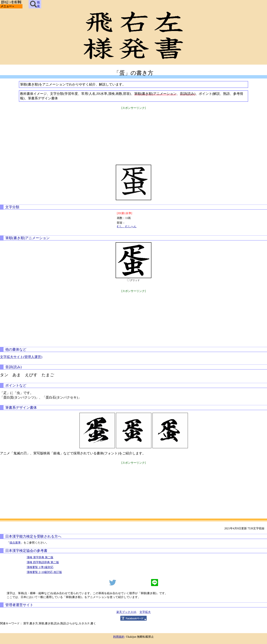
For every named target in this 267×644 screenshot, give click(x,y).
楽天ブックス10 (126, 612)
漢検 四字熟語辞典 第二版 (43, 562)
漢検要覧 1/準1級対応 (40, 567)
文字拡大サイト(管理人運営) (21, 357)
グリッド (135, 280)
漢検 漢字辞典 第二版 (40, 557)
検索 (35, 4)
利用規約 (119, 637)
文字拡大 (145, 612)
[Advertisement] (133, 135)
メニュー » (7, 6)
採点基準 (15, 543)
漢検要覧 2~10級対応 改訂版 (44, 572)
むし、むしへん (127, 226)
